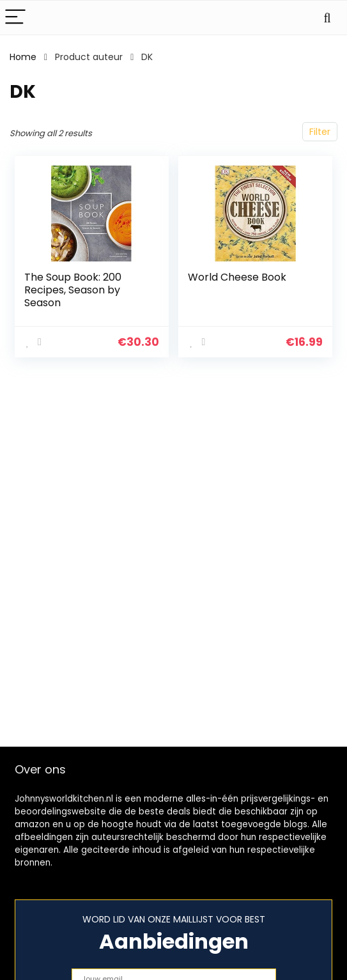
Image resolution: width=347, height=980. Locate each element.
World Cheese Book (237, 277)
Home (23, 57)
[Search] (327, 18)
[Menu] (15, 18)
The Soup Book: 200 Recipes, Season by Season (73, 290)
